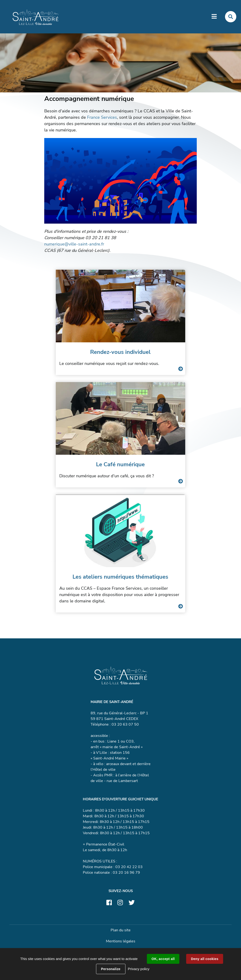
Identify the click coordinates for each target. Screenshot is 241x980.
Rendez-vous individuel (120, 352)
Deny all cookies (205, 959)
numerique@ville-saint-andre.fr (74, 244)
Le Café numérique (120, 464)
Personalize (111, 969)
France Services (102, 117)
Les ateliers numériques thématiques (120, 577)
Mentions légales (121, 941)
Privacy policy (139, 969)
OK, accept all (163, 959)
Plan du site (121, 930)
